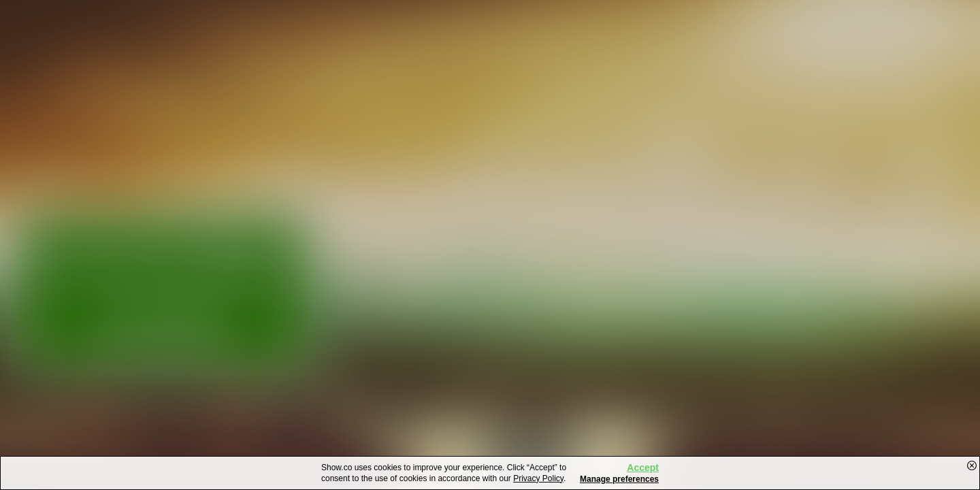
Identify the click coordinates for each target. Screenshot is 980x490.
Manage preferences (619, 479)
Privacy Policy (538, 478)
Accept (643, 468)
